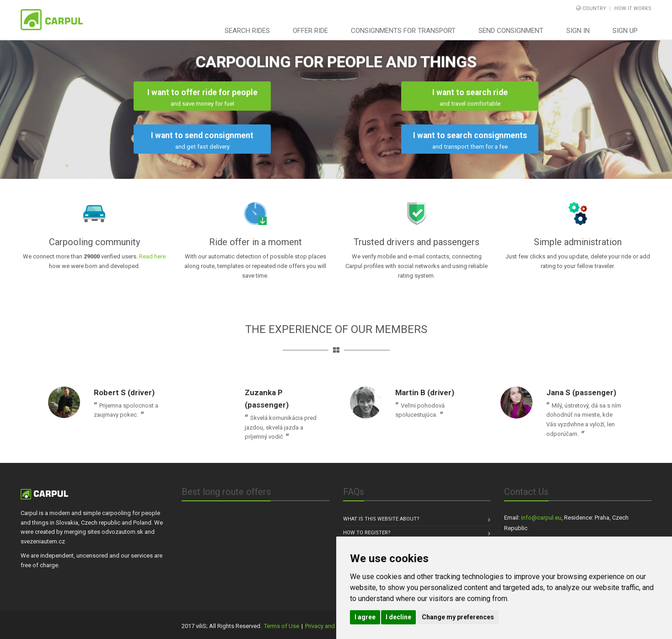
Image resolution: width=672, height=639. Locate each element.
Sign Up (625, 31)
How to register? (367, 533)
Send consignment (511, 31)
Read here (152, 256)
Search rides (247, 31)
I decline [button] (398, 617)
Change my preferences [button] (458, 617)
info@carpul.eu (541, 518)
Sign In (578, 31)
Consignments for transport (403, 31)
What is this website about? (381, 519)
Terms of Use (282, 626)
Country (594, 8)
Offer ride (310, 31)
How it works (633, 8)
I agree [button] (365, 617)
